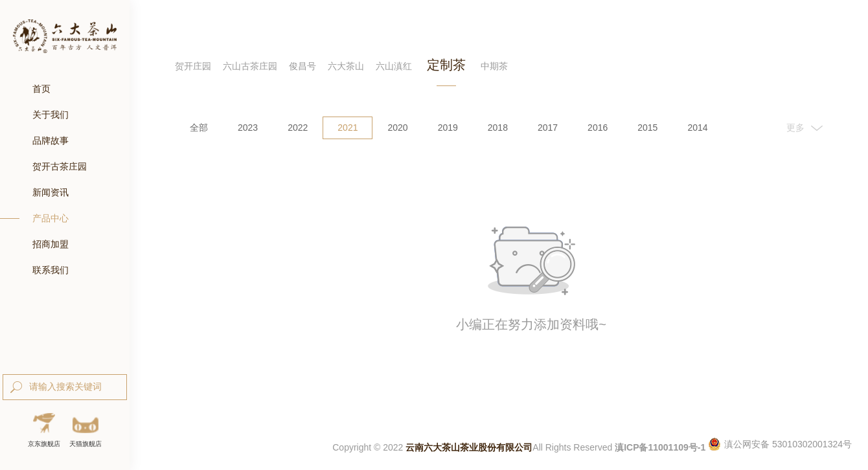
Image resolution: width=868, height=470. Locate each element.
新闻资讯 (51, 192)
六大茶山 (346, 66)
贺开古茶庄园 (60, 166)
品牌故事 (51, 140)
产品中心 (51, 218)
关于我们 (51, 115)
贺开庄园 (193, 66)
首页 (41, 89)
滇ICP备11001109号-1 (660, 447)
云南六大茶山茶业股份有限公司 (469, 447)
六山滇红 (394, 66)
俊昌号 (303, 66)
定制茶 (446, 65)
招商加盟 (51, 244)
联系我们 (51, 270)
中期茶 (494, 66)
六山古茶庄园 (250, 66)
